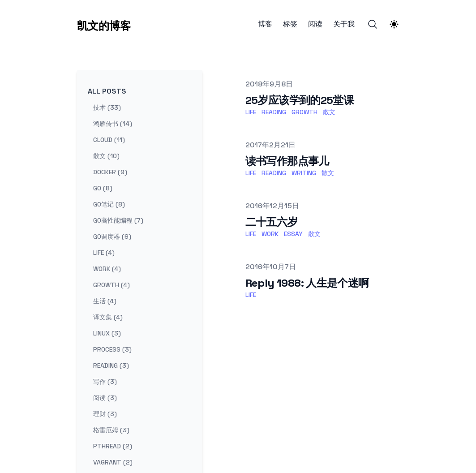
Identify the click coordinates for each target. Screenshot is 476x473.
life (251, 112)
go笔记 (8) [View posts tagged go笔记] (109, 204)
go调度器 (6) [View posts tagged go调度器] (112, 236)
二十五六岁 (272, 222)
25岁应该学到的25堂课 (300, 100)
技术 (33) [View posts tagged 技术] (107, 107)
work (270, 234)
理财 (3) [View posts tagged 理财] (105, 414)
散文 (329, 112)
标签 (290, 24)
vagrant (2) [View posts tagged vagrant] (113, 462)
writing (304, 173)
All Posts (107, 91)
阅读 (315, 24)
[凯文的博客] (104, 24)
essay (293, 234)
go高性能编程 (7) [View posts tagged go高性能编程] (118, 220)
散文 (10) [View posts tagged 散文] (106, 156)
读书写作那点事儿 (287, 161)
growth (304, 112)
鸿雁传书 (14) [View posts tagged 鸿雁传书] (113, 124)
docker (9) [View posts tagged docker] (110, 172)
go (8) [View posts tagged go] (103, 188)
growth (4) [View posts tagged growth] (111, 285)
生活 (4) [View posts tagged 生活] (105, 301)
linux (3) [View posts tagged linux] (107, 333)
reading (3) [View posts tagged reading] (111, 365)
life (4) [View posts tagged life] (104, 253)
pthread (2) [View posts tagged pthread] (113, 446)
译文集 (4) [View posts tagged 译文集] (108, 317)
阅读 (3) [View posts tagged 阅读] (105, 398)
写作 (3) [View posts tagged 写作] (105, 382)
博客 (265, 24)
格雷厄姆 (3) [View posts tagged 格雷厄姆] (111, 430)
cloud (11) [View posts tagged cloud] (109, 140)
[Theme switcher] (394, 24)
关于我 (344, 24)
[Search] (373, 24)
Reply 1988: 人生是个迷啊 (307, 283)
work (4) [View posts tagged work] (107, 269)
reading (274, 112)
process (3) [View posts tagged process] (112, 349)
